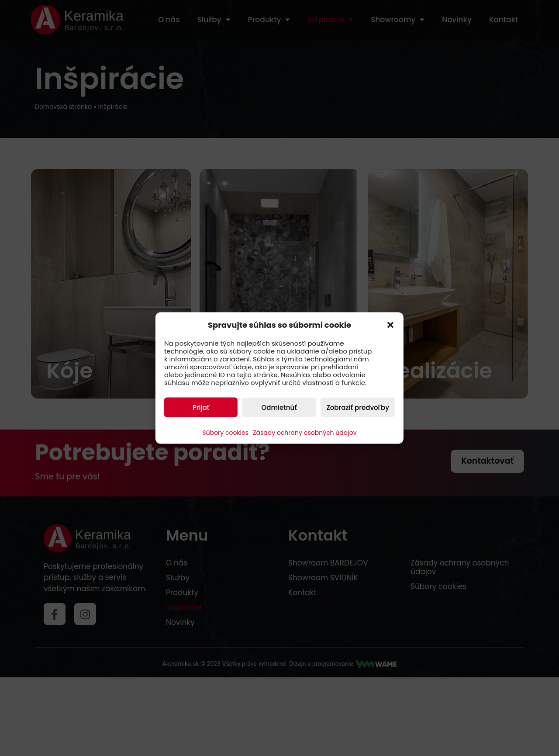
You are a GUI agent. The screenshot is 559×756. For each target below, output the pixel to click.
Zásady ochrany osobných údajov (305, 433)
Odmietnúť (279, 407)
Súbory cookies (226, 433)
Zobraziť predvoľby (358, 407)
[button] (390, 325)
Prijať (201, 407)
